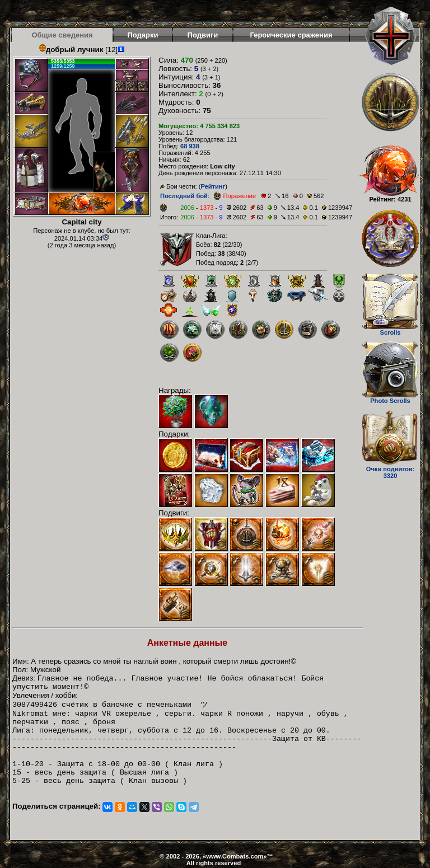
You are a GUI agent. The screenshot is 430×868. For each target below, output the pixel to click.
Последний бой (184, 196)
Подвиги (203, 35)
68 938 (190, 146)
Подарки (142, 35)
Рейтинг (213, 186)
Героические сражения (291, 35)
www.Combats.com (235, 856)
